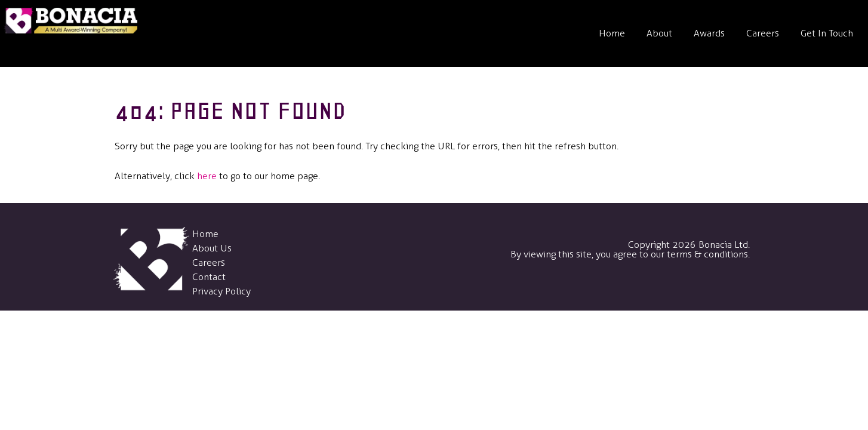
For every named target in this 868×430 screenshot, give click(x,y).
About (659, 33)
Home (612, 33)
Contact (209, 277)
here (207, 176)
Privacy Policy (221, 291)
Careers (763, 33)
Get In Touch (827, 33)
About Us (212, 248)
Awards (709, 33)
